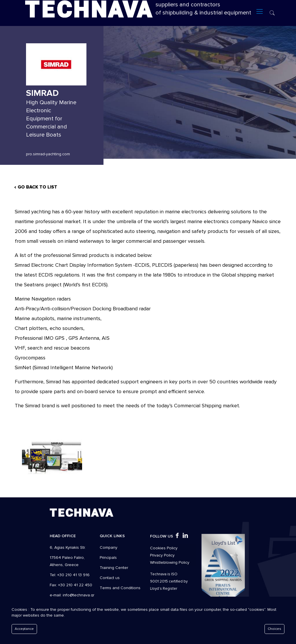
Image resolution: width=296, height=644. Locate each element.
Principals (108, 558)
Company (109, 547)
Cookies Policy (164, 548)
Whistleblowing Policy (170, 562)
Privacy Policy (162, 555)
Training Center (114, 568)
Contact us (110, 578)
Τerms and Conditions (120, 588)
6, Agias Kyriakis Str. (68, 547)
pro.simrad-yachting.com (48, 154)
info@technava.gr (78, 595)
